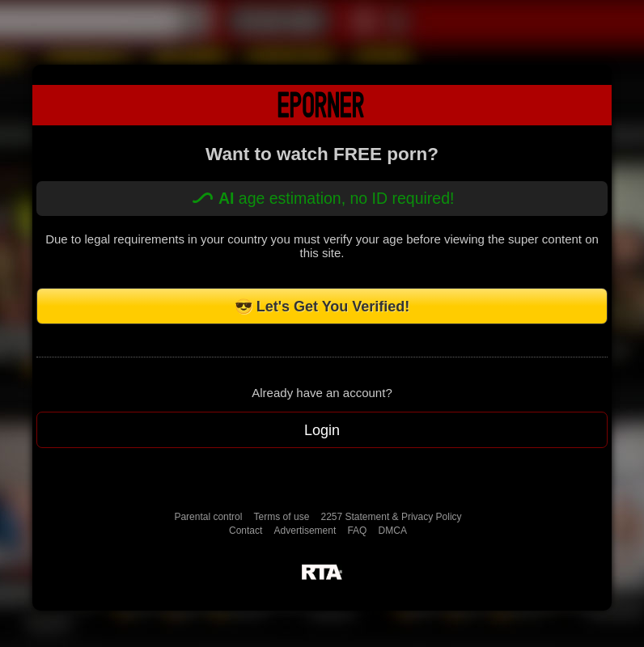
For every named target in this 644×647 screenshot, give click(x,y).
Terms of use (282, 517)
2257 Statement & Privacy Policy (391, 517)
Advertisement (305, 531)
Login (322, 430)
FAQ (357, 531)
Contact (246, 531)
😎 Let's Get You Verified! (322, 307)
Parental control (208, 517)
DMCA (393, 531)
